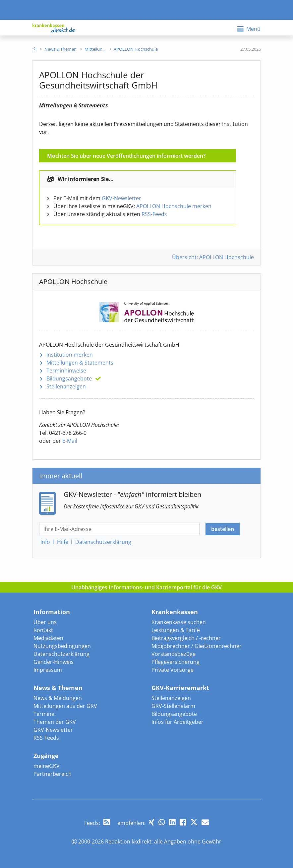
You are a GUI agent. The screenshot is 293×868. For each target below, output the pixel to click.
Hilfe (63, 542)
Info (45, 542)
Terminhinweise (66, 371)
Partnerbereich (53, 774)
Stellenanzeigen (66, 386)
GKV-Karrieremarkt (180, 688)
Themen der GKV (55, 722)
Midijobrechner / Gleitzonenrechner (197, 646)
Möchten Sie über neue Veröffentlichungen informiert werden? (126, 156)
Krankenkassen (175, 612)
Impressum (48, 670)
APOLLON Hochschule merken (174, 206)
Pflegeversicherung (176, 662)
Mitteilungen (80, 363)
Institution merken (70, 355)
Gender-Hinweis (54, 662)
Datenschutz (103, 542)
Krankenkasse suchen (179, 622)
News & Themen (58, 688)
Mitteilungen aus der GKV (65, 706)
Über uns (45, 622)
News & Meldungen (58, 698)
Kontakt (43, 630)
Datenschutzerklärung (61, 654)
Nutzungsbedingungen (62, 646)
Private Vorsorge (173, 670)
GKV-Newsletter (121, 198)
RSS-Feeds (154, 214)
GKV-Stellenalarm (173, 706)
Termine (44, 714)
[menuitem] (34, 49)
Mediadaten (48, 638)
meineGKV (47, 766)
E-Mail (70, 441)
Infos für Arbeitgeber (177, 722)
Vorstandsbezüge (174, 654)
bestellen (223, 529)
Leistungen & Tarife (176, 630)
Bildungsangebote (69, 378)
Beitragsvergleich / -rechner (186, 638)
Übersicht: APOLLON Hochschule (213, 257)
